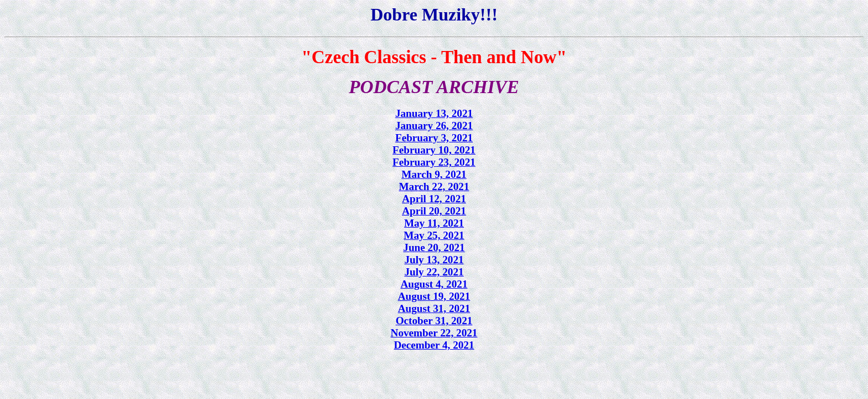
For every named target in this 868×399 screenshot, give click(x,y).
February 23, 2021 (434, 162)
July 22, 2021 (434, 272)
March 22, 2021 (434, 186)
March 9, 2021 (434, 174)
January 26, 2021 (434, 126)
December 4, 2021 (434, 345)
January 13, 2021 (434, 113)
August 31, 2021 (434, 308)
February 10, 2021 (434, 150)
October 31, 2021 (434, 321)
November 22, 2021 (434, 333)
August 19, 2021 (434, 296)
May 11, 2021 (434, 223)
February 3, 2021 (434, 138)
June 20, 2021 (434, 247)
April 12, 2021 (434, 199)
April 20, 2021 (434, 211)
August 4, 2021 (434, 284)
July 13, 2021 (434, 260)
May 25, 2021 (434, 235)
